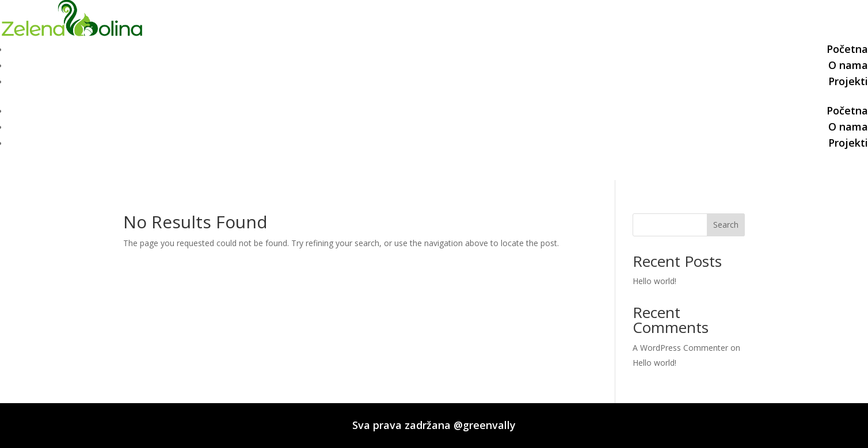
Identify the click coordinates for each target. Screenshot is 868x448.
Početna (847, 49)
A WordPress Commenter (680, 348)
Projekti (848, 81)
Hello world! (654, 281)
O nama (848, 65)
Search (726, 225)
